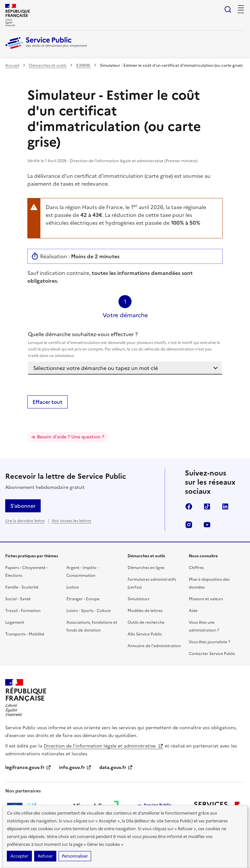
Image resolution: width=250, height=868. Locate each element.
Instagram (189, 525)
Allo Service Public (145, 634)
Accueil (12, 65)
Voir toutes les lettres (71, 521)
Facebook (189, 506)
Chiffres (196, 568)
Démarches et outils (48, 65)
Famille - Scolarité (22, 587)
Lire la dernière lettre (25, 521)
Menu (241, 13)
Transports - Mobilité (25, 634)
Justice (73, 587)
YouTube (207, 525)
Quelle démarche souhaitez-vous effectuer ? (125, 345)
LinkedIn (225, 506)
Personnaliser (75, 856)
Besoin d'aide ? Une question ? (71, 437)
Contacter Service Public (212, 654)
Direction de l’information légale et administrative (104, 746)
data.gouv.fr (116, 768)
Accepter (19, 856)
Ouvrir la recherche (228, 9)
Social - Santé (18, 599)
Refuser (45, 856)
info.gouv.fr (75, 768)
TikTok (207, 506)
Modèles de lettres (145, 611)
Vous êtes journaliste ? (209, 642)
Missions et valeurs (206, 599)
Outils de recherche (146, 622)
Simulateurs (139, 599)
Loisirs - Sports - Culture (89, 611)
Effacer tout (48, 402)
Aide (193, 611)
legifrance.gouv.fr (28, 768)
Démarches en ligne (146, 568)
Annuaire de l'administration (154, 646)
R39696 (84, 65)
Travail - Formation (23, 611)
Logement (15, 622)
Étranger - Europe (83, 599)
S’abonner (23, 506)
